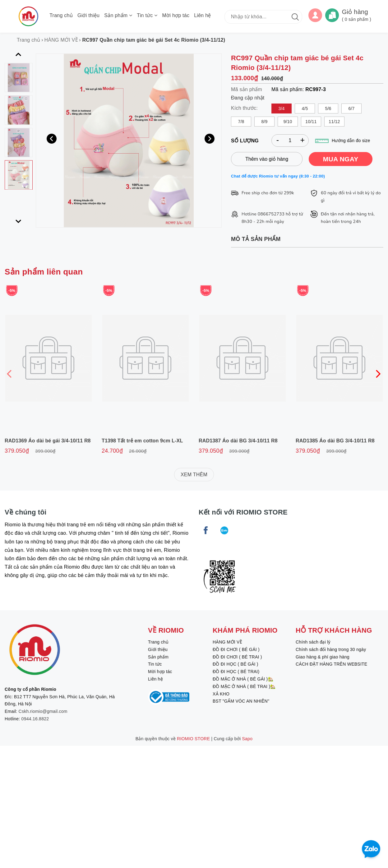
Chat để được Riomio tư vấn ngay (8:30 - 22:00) (278, 176)
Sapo (247, 739)
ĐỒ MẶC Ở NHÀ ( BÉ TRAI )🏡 (244, 686)
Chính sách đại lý (313, 642)
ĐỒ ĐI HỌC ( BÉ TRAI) (236, 672)
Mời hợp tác (176, 15)
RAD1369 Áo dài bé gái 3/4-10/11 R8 (48, 441)
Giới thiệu (88, 15)
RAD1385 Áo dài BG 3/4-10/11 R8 (335, 441)
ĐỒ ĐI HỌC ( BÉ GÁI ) (236, 664)
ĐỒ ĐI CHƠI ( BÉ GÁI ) (236, 649)
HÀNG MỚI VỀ (227, 642)
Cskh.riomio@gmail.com (43, 711)
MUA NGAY (341, 159)
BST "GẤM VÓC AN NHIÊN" (241, 701)
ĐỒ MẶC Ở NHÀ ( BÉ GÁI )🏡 (243, 679)
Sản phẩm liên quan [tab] (44, 272)
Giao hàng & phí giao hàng (323, 657)
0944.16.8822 (35, 719)
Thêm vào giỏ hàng (267, 159)
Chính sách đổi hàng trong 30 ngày (331, 649)
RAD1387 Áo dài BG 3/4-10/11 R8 (238, 441)
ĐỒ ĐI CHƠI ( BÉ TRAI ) (237, 657)
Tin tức (147, 15)
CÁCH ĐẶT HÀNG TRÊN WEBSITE (331, 664)
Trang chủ (61, 15)
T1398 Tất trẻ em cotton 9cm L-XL (142, 441)
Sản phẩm (118, 15)
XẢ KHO (221, 694)
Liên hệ (202, 15)
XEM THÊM (194, 475)
